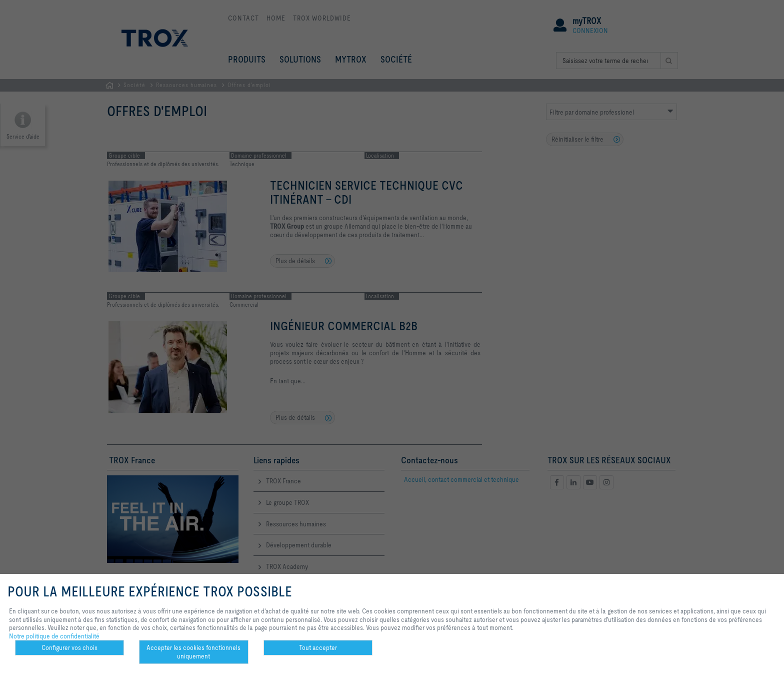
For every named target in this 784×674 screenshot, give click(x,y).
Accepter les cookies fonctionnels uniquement (193, 652)
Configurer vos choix (69, 647)
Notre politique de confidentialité (54, 636)
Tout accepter (318, 647)
